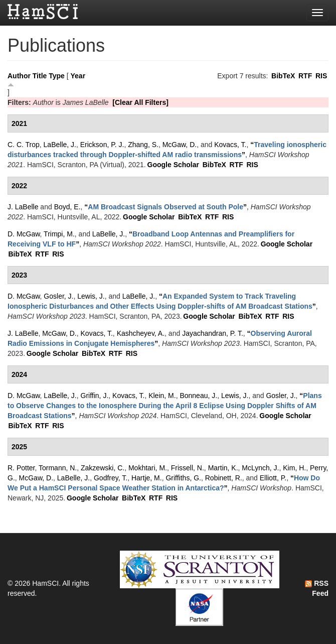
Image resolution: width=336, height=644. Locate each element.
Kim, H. (294, 468)
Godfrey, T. (111, 478)
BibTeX (283, 76)
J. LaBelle (23, 207)
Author (19, 76)
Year (78, 76)
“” (165, 207)
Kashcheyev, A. (141, 333)
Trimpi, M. (59, 234)
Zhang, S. (143, 145)
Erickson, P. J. (102, 145)
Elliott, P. (273, 478)
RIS (321, 76)
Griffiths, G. (183, 478)
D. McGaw (24, 234)
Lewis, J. (91, 296)
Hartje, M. (147, 478)
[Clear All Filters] (140, 102)
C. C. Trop (24, 145)
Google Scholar (173, 165)
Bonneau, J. (198, 396)
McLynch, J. (260, 468)
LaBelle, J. (60, 145)
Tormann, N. (58, 468)
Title (40, 76)
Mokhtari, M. (148, 468)
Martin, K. (223, 468)
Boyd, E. (67, 207)
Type (57, 76)
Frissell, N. (188, 468)
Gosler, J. (58, 296)
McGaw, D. (180, 145)
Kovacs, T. (230, 145)
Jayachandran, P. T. (213, 333)
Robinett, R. (224, 478)
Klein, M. (162, 396)
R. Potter (21, 468)
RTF (305, 76)
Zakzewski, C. (103, 468)
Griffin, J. (95, 396)
